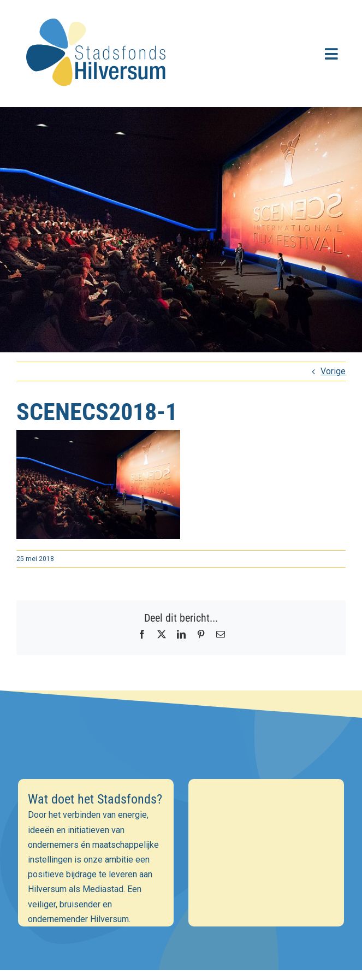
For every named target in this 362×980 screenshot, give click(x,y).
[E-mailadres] (181, 830)
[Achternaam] (181, 877)
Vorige (333, 371)
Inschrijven (181, 907)
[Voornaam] (181, 854)
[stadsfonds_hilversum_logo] (98, 12)
